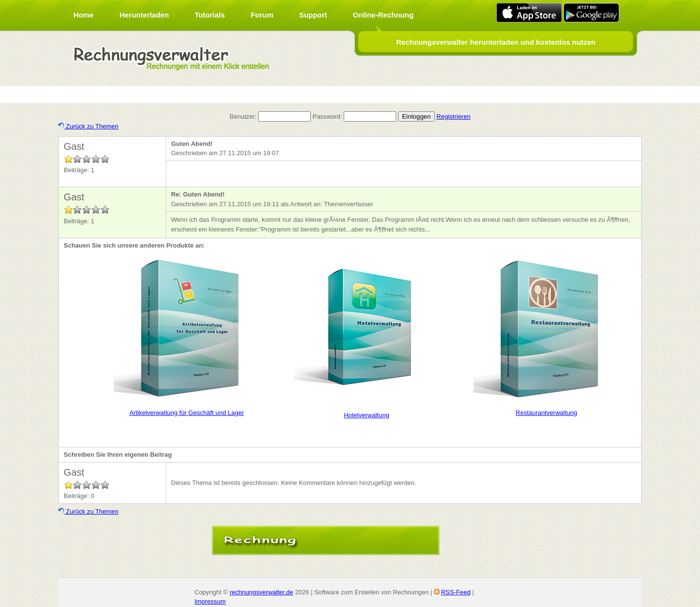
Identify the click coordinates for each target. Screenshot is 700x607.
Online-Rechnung (383, 15)
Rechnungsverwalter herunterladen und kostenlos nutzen (496, 42)
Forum (262, 15)
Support (313, 15)
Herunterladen (144, 15)
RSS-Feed (456, 592)
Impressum (210, 601)
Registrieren (454, 116)
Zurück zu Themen (88, 126)
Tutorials (210, 15)
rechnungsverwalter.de (261, 592)
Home (84, 15)
